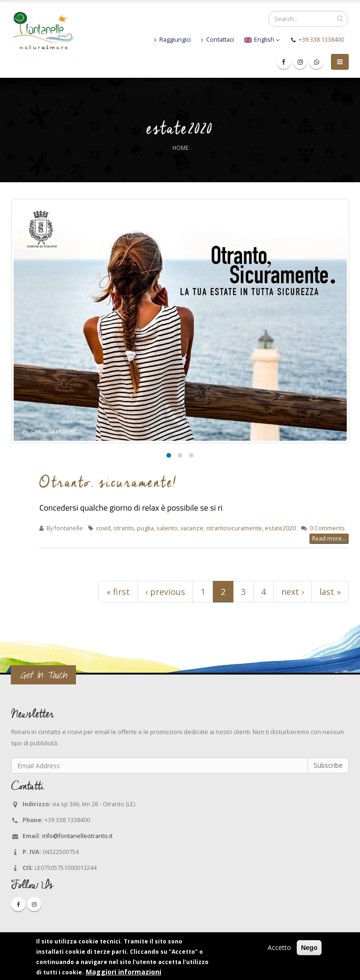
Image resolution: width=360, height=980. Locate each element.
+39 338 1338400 (321, 40)
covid (103, 528)
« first (118, 592)
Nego (309, 948)
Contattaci (217, 40)
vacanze (192, 528)
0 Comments (327, 528)
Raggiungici (172, 40)
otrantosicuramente (234, 528)
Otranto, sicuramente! (108, 482)
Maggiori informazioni (124, 972)
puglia (145, 528)
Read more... (329, 538)
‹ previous (165, 592)
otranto (124, 528)
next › (292, 592)
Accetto (279, 947)
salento (167, 528)
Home (180, 148)
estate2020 (280, 528)
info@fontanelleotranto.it (77, 836)
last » (330, 592)
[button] (169, 455)
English (262, 40)
